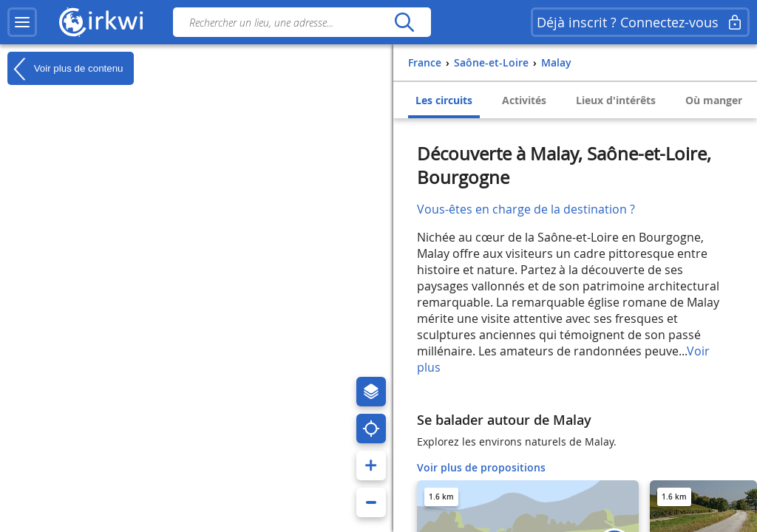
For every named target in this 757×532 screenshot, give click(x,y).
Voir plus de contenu (65, 69)
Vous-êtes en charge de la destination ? (526, 209)
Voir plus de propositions (481, 467)
